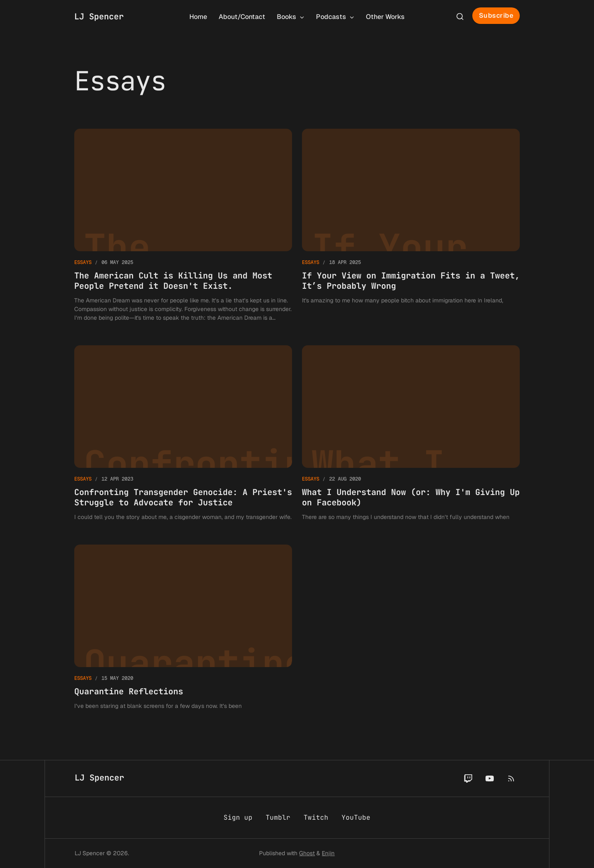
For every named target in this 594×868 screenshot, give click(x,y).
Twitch (316, 817)
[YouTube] (490, 778)
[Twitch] (468, 778)
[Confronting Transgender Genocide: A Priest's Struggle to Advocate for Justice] (183, 433)
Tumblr (278, 817)
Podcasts (335, 17)
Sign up (238, 817)
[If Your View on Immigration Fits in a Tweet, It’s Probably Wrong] (411, 225)
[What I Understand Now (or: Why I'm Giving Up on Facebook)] (411, 433)
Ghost (307, 853)
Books (291, 17)
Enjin (328, 853)
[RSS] (511, 778)
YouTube (356, 817)
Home (198, 17)
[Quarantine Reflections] (183, 627)
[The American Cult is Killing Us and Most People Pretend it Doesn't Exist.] (183, 225)
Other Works (385, 17)
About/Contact (242, 17)
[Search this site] (460, 17)
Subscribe (496, 15)
